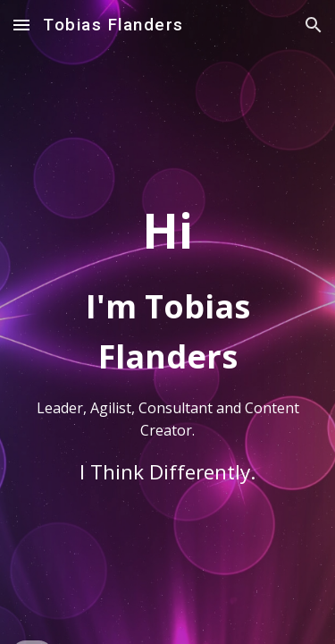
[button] (21, 25)
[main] (168, 322)
